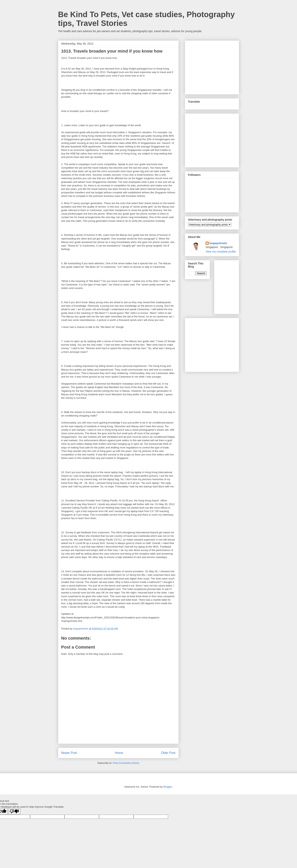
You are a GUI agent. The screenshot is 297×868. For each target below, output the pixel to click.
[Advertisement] (217, 66)
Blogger (168, 787)
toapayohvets (218, 243)
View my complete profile (221, 252)
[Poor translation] (14, 811)
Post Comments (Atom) (126, 763)
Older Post (168, 753)
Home (119, 753)
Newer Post (69, 753)
